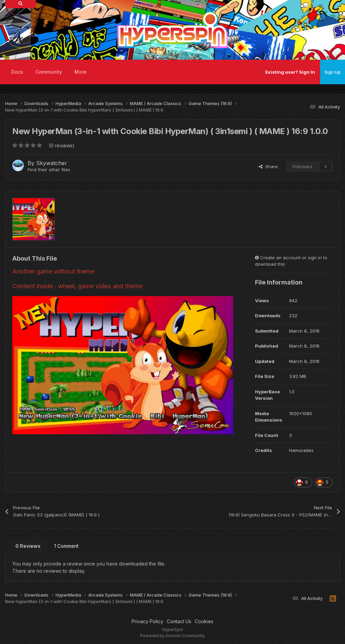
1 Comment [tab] (66, 546)
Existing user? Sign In (290, 72)
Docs (17, 72)
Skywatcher (52, 163)
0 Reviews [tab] (28, 546)
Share (268, 166)
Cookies (204, 621)
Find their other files (49, 170)
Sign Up (333, 72)
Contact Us (179, 621)
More (80, 72)
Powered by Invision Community (172, 636)
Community (49, 72)
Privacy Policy (147, 621)
